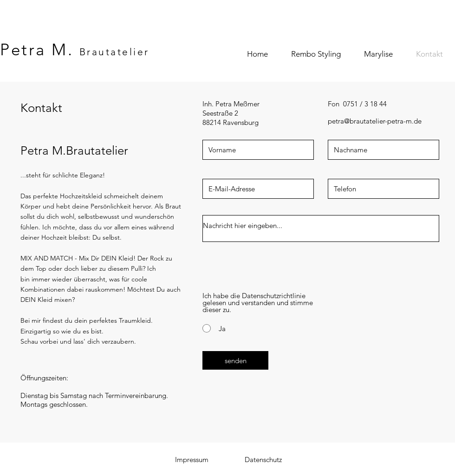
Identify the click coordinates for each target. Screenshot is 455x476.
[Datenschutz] (263, 459)
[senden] (235, 360)
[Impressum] (192, 459)
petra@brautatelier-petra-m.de (375, 121)
